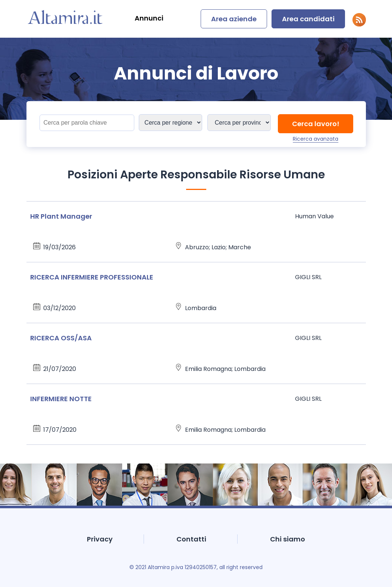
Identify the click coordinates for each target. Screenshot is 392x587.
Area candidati (308, 19)
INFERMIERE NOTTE (61, 399)
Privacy (100, 539)
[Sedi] (170, 123)
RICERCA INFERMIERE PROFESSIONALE (92, 277)
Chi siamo (288, 539)
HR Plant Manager (61, 216)
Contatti (191, 539)
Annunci (149, 18)
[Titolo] (87, 123)
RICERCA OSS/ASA (61, 338)
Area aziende (234, 19)
